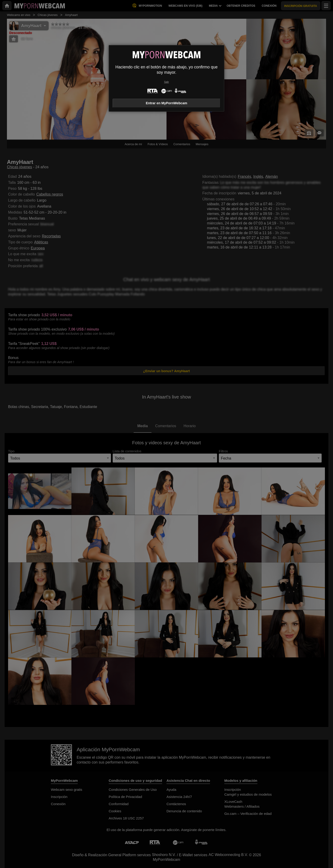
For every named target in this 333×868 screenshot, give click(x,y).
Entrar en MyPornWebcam (167, 103)
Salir (167, 82)
